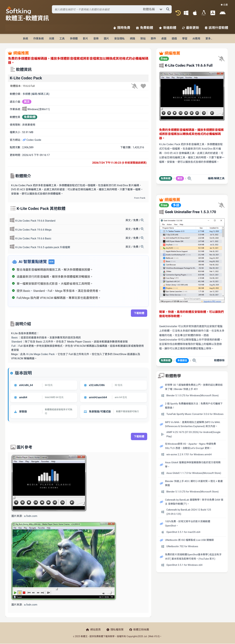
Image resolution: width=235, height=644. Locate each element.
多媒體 (74, 39)
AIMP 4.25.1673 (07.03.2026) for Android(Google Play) (193, 434)
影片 (86, 39)
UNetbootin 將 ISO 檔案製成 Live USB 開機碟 (189, 540)
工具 (62, 39)
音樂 (96, 39)
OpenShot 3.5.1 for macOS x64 (183, 532)
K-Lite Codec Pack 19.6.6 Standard (35, 221)
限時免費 (122, 28)
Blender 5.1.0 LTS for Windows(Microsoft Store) (192, 395)
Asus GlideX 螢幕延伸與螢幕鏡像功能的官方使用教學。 (193, 465)
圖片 (106, 39)
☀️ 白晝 (224, 5)
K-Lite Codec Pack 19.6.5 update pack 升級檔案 (43, 247)
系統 (25, 39)
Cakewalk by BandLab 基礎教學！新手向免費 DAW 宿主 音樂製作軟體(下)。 (194, 502)
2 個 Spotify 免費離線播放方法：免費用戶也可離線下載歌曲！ (194, 406)
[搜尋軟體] (112, 9)
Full (13, 346)
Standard (17, 342)
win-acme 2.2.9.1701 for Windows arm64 (189, 454)
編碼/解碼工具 (216, 178)
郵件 (153, 39)
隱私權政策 (115, 630)
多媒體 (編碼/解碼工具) (36, 94)
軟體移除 (219, 360)
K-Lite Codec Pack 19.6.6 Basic (33, 238)
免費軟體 (145, 28)
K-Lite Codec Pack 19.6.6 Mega (33, 230)
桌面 (164, 39)
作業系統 (39, 39)
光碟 (52, 39)
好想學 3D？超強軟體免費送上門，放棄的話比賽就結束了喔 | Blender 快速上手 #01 (194, 387)
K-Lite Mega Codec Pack (41, 354)
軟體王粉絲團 (139, 630)
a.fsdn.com (31, 516)
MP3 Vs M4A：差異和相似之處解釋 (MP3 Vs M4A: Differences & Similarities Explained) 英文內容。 (193, 424)
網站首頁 (93, 630)
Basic (15, 338)
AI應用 (196, 39)
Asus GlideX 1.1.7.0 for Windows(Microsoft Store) (194, 473)
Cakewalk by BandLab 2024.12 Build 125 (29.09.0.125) (189, 512)
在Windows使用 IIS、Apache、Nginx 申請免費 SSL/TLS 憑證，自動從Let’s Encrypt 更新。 (190, 446)
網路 (133, 39)
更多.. (209, 39)
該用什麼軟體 (217, 28)
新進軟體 (168, 28)
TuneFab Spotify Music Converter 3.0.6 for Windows (195, 414)
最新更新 (191, 28)
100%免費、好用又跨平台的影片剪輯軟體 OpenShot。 (188, 524)
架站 (143, 39)
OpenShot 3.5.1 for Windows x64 (184, 565)
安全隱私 (119, 39)
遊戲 (174, 39)
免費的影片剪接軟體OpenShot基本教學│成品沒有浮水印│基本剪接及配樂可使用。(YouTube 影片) (193, 557)
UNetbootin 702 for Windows (182, 546)
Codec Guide (32, 140)
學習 (185, 39)
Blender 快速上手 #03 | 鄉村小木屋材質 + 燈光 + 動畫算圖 (194, 483)
